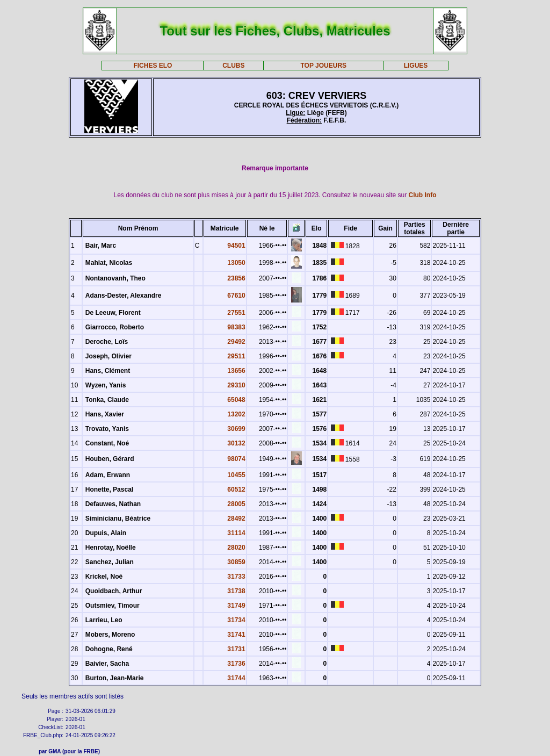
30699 (236, 429)
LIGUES (416, 66)
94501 (236, 246)
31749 (236, 606)
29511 (236, 356)
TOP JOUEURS (324, 66)
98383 (236, 327)
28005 (236, 504)
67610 (236, 296)
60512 (236, 489)
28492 (236, 519)
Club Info (423, 195)
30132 (236, 443)
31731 (236, 649)
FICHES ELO (153, 66)
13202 (236, 414)
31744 (236, 678)
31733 (236, 577)
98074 (236, 459)
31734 (236, 620)
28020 (236, 548)
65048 (236, 400)
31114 (236, 533)
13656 (236, 371)
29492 (236, 342)
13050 (236, 263)
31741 (236, 635)
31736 (236, 664)
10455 (236, 475)
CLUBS (233, 66)
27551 (236, 313)
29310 (236, 385)
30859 (236, 562)
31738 (236, 591)
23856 (236, 278)
